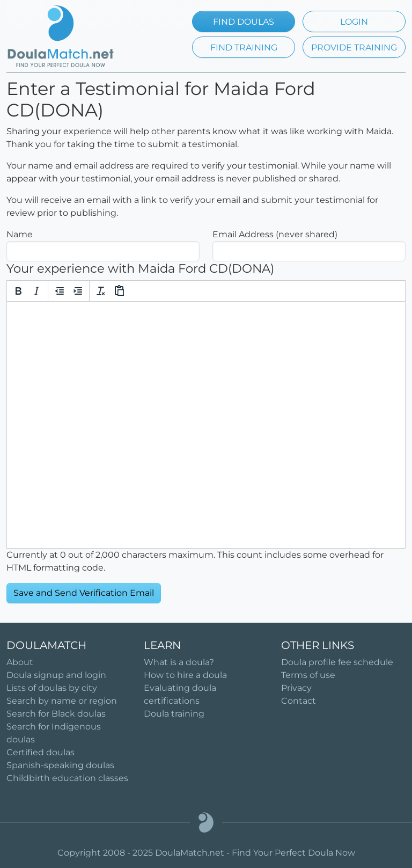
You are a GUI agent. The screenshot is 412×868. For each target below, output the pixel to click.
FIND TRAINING (244, 48)
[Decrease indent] (60, 291)
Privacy (296, 688)
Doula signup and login (56, 675)
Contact (299, 701)
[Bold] (18, 291)
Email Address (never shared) (275, 234)
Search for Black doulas (56, 714)
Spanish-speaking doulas (60, 765)
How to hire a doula (185, 675)
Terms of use (308, 675)
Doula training (174, 714)
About (20, 662)
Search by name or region (62, 701)
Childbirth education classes (67, 778)
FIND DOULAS (244, 22)
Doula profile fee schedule (337, 662)
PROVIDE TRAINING (354, 48)
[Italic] (36, 291)
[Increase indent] (78, 291)
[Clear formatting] (101, 291)
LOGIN (354, 22)
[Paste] (119, 291)
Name (20, 234)
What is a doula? (179, 662)
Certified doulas (41, 752)
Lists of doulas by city (52, 688)
